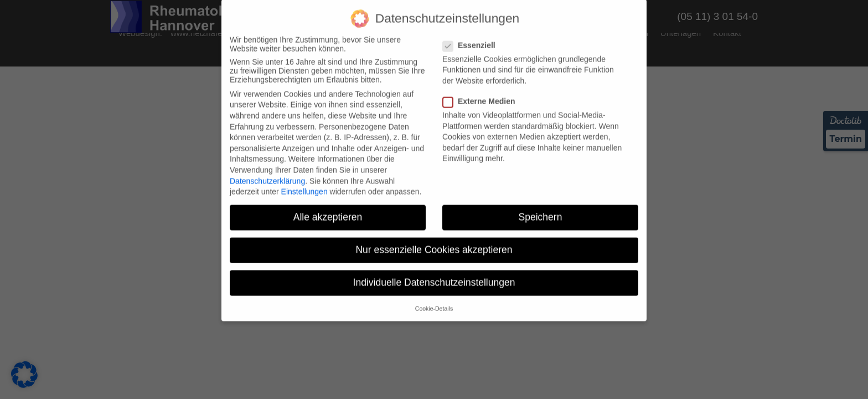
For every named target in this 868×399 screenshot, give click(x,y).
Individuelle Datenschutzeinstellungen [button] (434, 275)
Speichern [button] (541, 210)
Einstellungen (304, 185)
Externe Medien (482, 94)
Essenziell (472, 38)
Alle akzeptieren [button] (328, 210)
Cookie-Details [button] (434, 301)
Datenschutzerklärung (267, 173)
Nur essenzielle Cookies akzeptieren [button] (434, 243)
